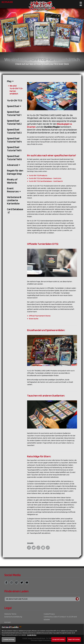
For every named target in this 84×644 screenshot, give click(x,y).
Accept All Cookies (58, 641)
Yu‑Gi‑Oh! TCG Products (38, 175)
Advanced (14, 165)
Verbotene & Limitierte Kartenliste (14, 200)
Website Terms (10, 614)
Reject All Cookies (74, 641)
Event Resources (14, 190)
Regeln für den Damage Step (15, 172)
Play (10, 81)
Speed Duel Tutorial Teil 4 (14, 140)
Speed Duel (14, 106)
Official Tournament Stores (40, 316)
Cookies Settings (9, 641)
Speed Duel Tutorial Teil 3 (14, 131)
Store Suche (34, 319)
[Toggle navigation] (81, 4)
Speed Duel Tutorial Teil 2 (14, 122)
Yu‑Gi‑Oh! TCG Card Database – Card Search (46, 181)
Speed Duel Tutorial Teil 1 (14, 113)
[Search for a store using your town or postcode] (42, 599)
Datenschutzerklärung (13, 617)
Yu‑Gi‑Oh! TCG (15, 100)
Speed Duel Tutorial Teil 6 (14, 158)
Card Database (15, 210)
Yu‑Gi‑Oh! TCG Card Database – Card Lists (45, 178)
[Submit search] (78, 599)
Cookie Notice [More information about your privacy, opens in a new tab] (32, 637)
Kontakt (8, 622)
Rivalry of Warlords (12, 181)
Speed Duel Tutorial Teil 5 (14, 149)
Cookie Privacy (49, 614)
